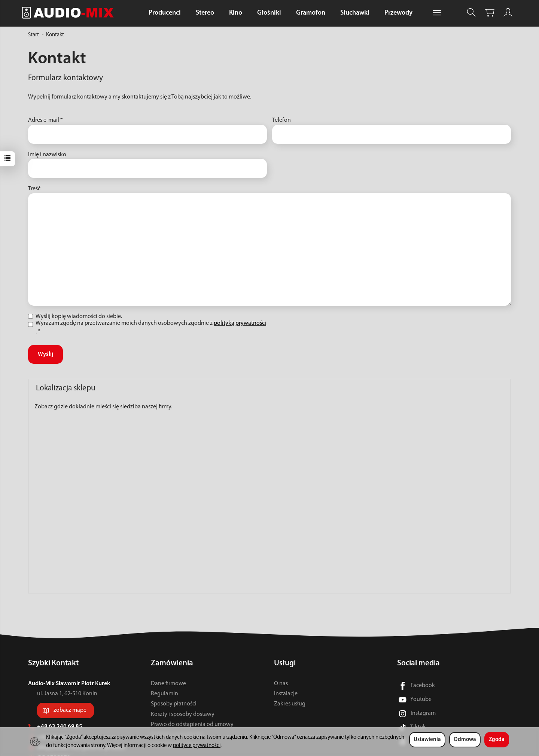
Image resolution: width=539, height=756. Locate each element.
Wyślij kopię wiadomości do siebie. (75, 317)
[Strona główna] (70, 13)
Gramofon (311, 13)
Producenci (165, 13)
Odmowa (465, 740)
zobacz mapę (70, 710)
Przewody (398, 13)
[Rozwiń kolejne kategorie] (437, 13)
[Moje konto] (508, 13)
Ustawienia (427, 740)
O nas (281, 684)
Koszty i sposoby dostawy (183, 714)
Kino (236, 13)
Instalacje (286, 694)
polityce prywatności (197, 746)
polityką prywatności (240, 323)
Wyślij (45, 354)
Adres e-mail (45, 120)
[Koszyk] (490, 13)
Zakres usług (290, 704)
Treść (34, 189)
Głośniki (269, 13)
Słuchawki (355, 13)
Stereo (205, 13)
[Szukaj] (471, 13)
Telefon (281, 120)
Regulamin (165, 694)
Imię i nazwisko (47, 155)
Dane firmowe (168, 684)
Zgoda (497, 740)
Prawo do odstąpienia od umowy (192, 725)
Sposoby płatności (174, 704)
